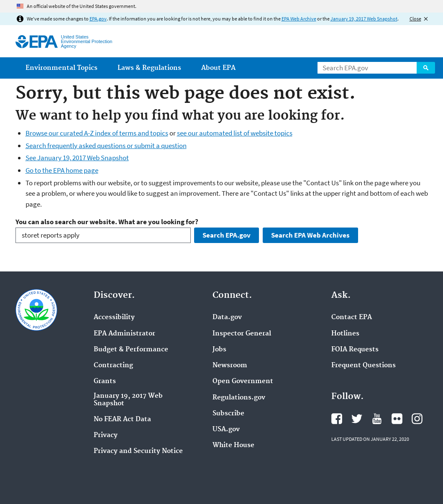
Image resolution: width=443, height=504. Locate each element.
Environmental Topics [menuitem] (61, 68)
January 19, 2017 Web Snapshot (364, 19)
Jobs (219, 350)
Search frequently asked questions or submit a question (106, 146)
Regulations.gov (239, 398)
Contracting (113, 366)
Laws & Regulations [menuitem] (149, 68)
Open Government (243, 381)
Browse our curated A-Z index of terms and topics (97, 133)
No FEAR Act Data (122, 420)
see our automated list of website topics (235, 133)
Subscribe (228, 414)
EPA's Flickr (397, 419)
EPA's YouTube (377, 419)
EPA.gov (98, 19)
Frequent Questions (364, 366)
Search (426, 68)
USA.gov (226, 430)
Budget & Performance (131, 350)
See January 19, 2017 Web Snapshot (77, 158)
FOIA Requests (355, 350)
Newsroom (230, 366)
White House (233, 445)
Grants (105, 381)
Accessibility (114, 317)
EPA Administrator (124, 334)
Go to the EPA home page (62, 170)
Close (415, 19)
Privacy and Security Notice (138, 451)
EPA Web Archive (299, 19)
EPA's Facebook (337, 419)
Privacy (106, 435)
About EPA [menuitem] (218, 68)
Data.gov (227, 317)
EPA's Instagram (417, 419)
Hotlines (345, 334)
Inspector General (242, 334)
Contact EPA (352, 317)
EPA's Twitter (357, 419)
